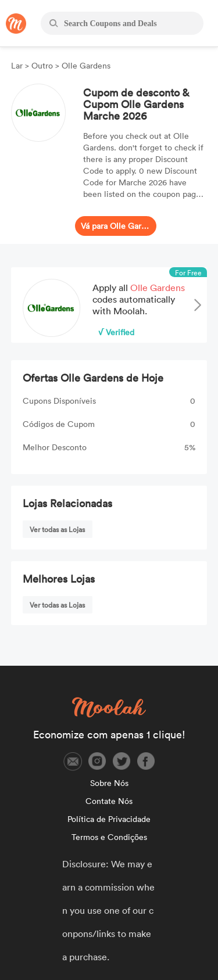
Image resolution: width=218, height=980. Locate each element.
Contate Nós (109, 801)
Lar (18, 65)
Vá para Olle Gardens (116, 226)
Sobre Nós (109, 783)
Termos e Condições (109, 837)
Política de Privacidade (109, 819)
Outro (42, 65)
